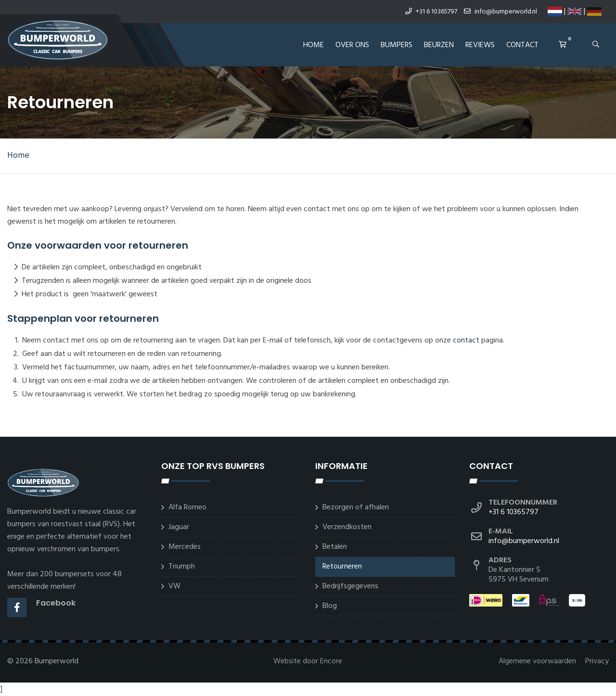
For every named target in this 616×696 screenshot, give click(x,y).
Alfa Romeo (187, 507)
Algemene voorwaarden (538, 661)
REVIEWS (480, 45)
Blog (330, 606)
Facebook (56, 603)
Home (314, 45)
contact (466, 341)
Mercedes (185, 547)
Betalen (335, 547)
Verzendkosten (347, 527)
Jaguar (179, 527)
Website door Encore (308, 661)
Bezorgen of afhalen (356, 507)
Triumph (182, 567)
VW (174, 586)
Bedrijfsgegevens (350, 586)
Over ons (352, 45)
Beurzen (439, 45)
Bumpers (397, 45)
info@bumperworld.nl (500, 12)
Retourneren (342, 567)
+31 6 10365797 (431, 12)
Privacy (597, 661)
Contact (522, 45)
